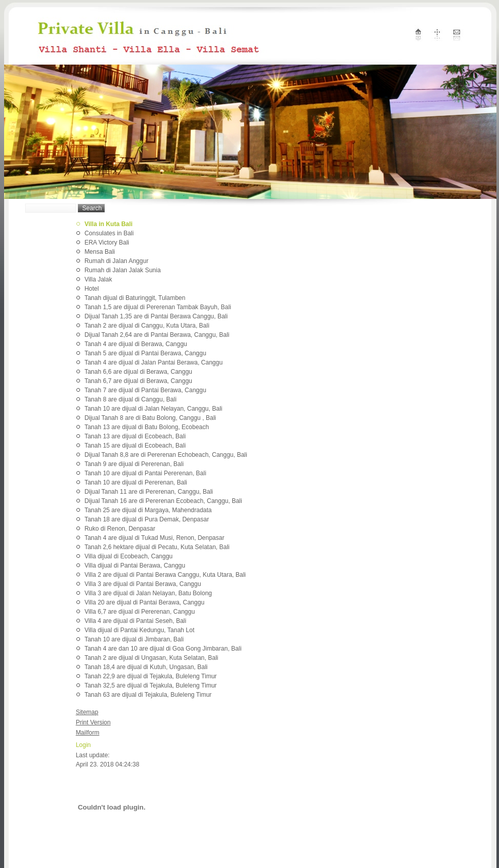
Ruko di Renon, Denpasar (120, 529)
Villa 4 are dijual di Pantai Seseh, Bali (136, 621)
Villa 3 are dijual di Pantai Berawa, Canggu (143, 584)
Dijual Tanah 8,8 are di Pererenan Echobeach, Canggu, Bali (166, 455)
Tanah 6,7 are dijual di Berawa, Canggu (138, 381)
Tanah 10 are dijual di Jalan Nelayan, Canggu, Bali (154, 409)
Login (83, 745)
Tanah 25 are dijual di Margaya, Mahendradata (148, 510)
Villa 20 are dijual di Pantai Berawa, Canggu (145, 602)
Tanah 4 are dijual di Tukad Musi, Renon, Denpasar (155, 538)
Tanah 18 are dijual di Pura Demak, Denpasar (147, 519)
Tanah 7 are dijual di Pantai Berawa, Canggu (146, 390)
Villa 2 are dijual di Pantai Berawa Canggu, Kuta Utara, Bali (165, 575)
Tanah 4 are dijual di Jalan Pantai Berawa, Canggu (154, 362)
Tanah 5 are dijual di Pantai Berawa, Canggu (146, 353)
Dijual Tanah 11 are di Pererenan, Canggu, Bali (149, 492)
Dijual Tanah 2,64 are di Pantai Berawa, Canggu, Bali (157, 335)
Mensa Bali (100, 252)
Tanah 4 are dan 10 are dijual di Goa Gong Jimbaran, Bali (163, 649)
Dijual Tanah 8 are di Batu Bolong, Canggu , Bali (151, 418)
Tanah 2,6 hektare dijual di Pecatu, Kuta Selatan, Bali (157, 547)
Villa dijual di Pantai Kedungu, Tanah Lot (139, 630)
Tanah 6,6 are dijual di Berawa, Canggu (138, 372)
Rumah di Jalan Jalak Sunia (123, 270)
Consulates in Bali (109, 233)
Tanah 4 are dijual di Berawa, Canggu (136, 344)
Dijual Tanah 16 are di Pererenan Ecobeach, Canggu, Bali (163, 501)
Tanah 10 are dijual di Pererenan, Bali (136, 482)
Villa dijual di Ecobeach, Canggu (129, 556)
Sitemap (87, 712)
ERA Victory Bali (107, 243)
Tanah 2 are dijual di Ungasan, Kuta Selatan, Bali (152, 658)
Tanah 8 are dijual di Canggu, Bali (131, 399)
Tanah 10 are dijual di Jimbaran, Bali (134, 639)
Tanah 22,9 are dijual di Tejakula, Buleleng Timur (151, 676)
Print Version (93, 722)
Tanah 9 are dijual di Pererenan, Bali (134, 464)
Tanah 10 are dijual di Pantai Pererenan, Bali (146, 473)
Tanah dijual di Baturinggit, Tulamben (135, 298)
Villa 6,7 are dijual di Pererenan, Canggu (140, 612)
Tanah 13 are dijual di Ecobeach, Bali (135, 436)
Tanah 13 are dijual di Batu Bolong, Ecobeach (147, 427)
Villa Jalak (98, 279)
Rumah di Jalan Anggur (117, 261)
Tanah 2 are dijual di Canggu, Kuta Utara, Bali (147, 326)
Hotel (92, 289)
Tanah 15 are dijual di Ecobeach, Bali (135, 446)
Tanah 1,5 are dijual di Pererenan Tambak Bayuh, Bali (158, 307)
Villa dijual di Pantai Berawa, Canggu (135, 566)
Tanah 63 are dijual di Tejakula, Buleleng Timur (148, 695)
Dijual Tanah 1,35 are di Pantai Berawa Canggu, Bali (156, 316)
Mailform (88, 733)
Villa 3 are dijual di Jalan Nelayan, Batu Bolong (148, 593)
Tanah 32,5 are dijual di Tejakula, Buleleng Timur (151, 685)
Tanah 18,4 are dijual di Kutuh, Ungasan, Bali (146, 667)
